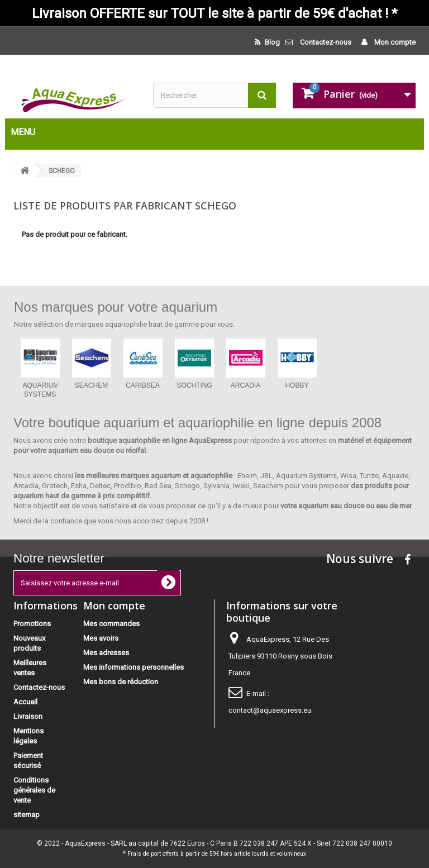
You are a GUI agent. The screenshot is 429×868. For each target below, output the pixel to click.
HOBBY (297, 385)
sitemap (27, 815)
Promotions (32, 624)
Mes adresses (106, 653)
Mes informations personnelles (134, 667)
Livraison (28, 716)
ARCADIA (246, 385)
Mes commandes (111, 624)
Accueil (25, 702)
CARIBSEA (143, 385)
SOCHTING (195, 385)
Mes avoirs (101, 638)
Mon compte (394, 42)
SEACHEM (91, 385)
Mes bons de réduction (121, 682)
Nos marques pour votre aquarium (116, 307)
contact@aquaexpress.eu (270, 710)
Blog (271, 42)
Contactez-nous (326, 42)
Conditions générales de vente (34, 790)
